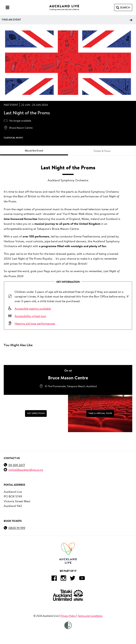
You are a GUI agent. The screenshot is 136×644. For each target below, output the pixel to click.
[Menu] (7, 7)
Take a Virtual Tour (100, 413)
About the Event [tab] (34, 151)
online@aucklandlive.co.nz (26, 470)
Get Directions (36, 413)
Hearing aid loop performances (35, 323)
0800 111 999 (17, 528)
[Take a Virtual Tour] (100, 413)
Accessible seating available (33, 308)
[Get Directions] (36, 413)
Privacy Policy (68, 616)
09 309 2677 (17, 465)
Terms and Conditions (90, 616)
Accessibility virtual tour (30, 316)
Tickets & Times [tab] (102, 151)
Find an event (67, 20)
